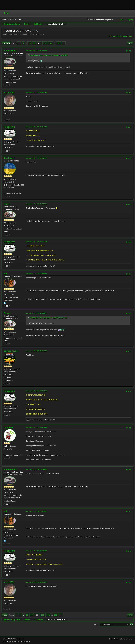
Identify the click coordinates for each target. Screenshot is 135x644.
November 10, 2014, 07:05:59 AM (37, 204)
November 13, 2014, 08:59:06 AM (37, 391)
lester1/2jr (9, 92)
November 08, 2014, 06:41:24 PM (37, 158)
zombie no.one (11, 351)
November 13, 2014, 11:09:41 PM (37, 469)
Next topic (127, 36)
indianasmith (10, 51)
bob (6, 274)
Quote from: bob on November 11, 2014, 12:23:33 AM (48, 318)
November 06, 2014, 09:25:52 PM (37, 50)
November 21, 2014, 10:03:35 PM (37, 582)
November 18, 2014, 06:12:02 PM (37, 551)
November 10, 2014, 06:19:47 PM (37, 242)
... (26, 43)
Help (111, 639)
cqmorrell (9, 427)
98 (30, 43)
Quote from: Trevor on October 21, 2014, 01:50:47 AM (48, 55)
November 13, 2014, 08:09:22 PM (37, 427)
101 (45, 43)
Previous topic (115, 36)
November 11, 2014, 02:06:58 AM (37, 313)
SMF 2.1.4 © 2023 (8, 639)
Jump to (96, 624)
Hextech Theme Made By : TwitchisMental (16, 641)
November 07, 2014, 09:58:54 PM (37, 92)
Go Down (6, 43)
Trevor (7, 204)
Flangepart (9, 127)
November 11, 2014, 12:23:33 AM (37, 274)
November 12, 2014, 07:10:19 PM (37, 351)
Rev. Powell (9, 158)
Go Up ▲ (130, 639)
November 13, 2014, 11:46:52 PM (37, 511)
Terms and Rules (119, 639)
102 (51, 43)
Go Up (5, 615)
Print (130, 43)
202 (58, 43)
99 (34, 43)
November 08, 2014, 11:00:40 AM (37, 127)
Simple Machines (20, 639)
